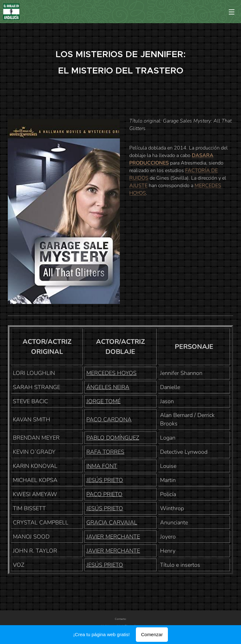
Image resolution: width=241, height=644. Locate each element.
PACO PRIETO (104, 494)
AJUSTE (138, 186)
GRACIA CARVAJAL (112, 522)
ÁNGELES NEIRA (108, 387)
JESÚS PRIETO (105, 480)
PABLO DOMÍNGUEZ (113, 438)
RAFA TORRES (105, 452)
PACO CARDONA (109, 419)
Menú (232, 12)
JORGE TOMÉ (103, 401)
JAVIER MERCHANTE (113, 537)
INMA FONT (102, 466)
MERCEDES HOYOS (111, 373)
